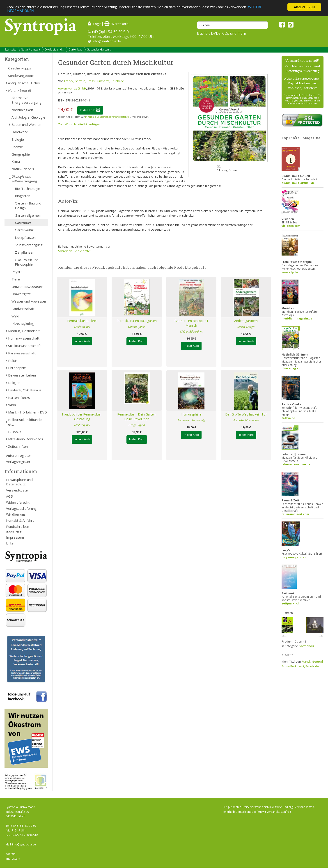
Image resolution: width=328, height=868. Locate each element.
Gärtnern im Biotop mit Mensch (191, 323)
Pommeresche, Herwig (191, 420)
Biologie (18, 139)
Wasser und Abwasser (29, 301)
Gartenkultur (25, 230)
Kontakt (10, 854)
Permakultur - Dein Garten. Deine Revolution (137, 417)
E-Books (15, 432)
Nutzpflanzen (25, 237)
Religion (14, 383)
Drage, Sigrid (137, 425)
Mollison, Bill (82, 327)
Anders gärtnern (246, 321)
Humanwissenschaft (24, 338)
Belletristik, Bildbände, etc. (25, 422)
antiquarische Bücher (24, 83)
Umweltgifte (21, 294)
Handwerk (19, 132)
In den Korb (90, 110)
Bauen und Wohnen (26, 124)
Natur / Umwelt (31, 49)
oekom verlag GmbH (72, 88)
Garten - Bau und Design (28, 206)
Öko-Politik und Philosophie (27, 262)
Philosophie (17, 368)
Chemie (17, 147)
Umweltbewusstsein (28, 287)
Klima (16, 161)
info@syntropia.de (107, 41)
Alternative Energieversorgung (26, 100)
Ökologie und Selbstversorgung (24, 179)
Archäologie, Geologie (28, 117)
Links (10, 543)
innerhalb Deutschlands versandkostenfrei (108, 117)
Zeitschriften (18, 446)
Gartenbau (75, 49)
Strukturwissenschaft (24, 346)
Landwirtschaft (23, 309)
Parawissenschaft (22, 353)
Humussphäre (191, 414)
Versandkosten (18, 490)
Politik (13, 361)
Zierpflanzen (25, 252)
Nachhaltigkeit (22, 110)
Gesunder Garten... (99, 49)
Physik (16, 272)
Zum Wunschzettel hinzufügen (79, 124)
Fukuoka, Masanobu (246, 420)
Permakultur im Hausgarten (137, 321)
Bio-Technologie (28, 188)
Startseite (10, 49)
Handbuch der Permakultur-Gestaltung (82, 417)
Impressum (15, 537)
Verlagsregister (18, 462)
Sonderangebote (21, 76)
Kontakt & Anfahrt (20, 520)
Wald (15, 316)
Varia (12, 405)
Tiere (16, 279)
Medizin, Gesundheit (24, 331)
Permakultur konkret (82, 321)
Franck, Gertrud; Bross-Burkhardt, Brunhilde (94, 81)
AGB (9, 496)
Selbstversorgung (29, 245)
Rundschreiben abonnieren (18, 529)
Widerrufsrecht (18, 502)
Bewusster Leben (22, 375)
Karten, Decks (19, 397)
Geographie (21, 154)
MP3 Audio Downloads (26, 439)
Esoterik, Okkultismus (25, 390)
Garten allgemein (28, 215)
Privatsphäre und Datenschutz (19, 482)
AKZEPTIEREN (304, 7)
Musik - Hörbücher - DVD (28, 412)
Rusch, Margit (246, 327)
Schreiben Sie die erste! (74, 251)
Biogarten (23, 196)
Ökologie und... (54, 49)
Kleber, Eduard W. (191, 331)
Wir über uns (16, 514)
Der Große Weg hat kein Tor (246, 414)
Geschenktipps (20, 68)
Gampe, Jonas (137, 327)
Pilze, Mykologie (24, 324)
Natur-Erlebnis (23, 169)
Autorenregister (19, 455)
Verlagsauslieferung (21, 508)
